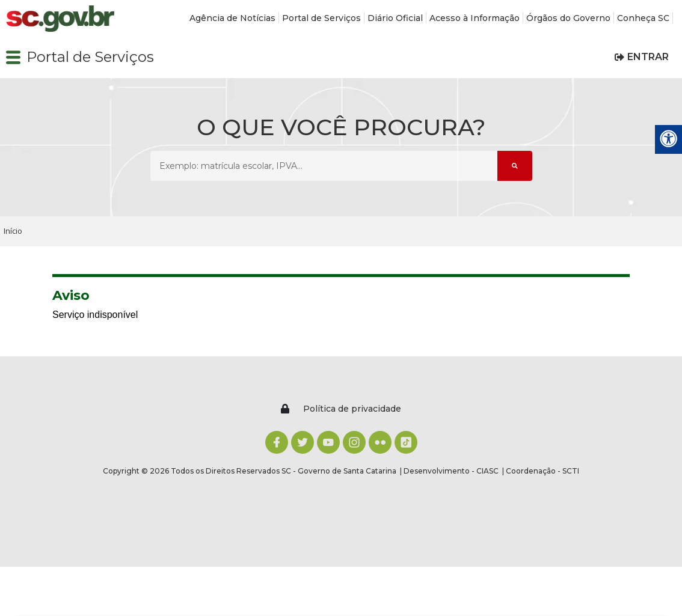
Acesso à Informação (475, 18)
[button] (13, 57)
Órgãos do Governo (568, 18)
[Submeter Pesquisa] (515, 166)
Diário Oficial (395, 18)
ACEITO (341, 583)
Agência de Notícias (232, 18)
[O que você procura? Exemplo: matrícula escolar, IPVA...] (324, 166)
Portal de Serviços (321, 18)
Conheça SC (643, 18)
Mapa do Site (576, 451)
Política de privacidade (61, 610)
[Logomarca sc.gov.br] (60, 19)
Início (13, 231)
